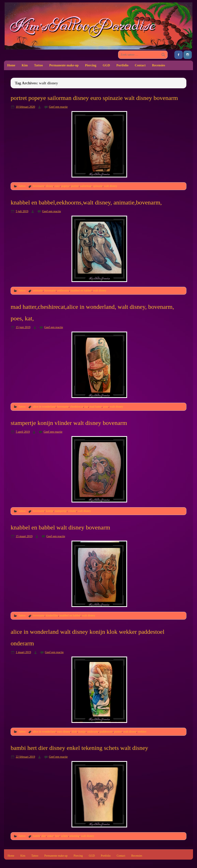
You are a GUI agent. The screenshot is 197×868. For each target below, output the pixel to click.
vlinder (72, 511)
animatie (38, 290)
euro (57, 186)
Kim (25, 65)
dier (44, 836)
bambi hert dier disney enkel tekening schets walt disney (79, 748)
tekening (74, 836)
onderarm (93, 731)
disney (50, 186)
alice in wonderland (44, 407)
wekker (142, 731)
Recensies (159, 65)
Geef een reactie (58, 107)
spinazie (98, 186)
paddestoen (106, 731)
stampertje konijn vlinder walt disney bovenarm (69, 423)
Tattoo (38, 65)
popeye (65, 186)
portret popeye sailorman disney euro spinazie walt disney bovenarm (94, 98)
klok (74, 731)
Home (11, 65)
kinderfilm (52, 615)
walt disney (111, 186)
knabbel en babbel (81, 290)
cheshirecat (77, 407)
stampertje (61, 511)
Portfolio (122, 65)
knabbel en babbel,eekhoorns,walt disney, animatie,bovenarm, (86, 202)
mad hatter (96, 407)
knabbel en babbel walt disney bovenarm (60, 527)
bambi (36, 836)
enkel (51, 836)
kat (86, 407)
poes (106, 407)
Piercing (91, 65)
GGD (106, 65)
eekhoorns (63, 290)
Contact (140, 65)
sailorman (86, 186)
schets (65, 836)
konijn (50, 511)
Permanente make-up (64, 65)
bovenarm (39, 186)
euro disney (64, 731)
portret (75, 186)
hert (57, 836)
